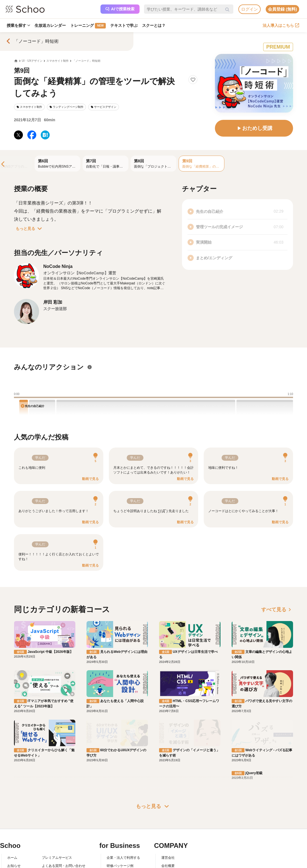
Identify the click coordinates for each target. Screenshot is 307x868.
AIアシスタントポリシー (60, 845)
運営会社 (168, 805)
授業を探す (18, 25)
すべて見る (277, 610)
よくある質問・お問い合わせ (64, 813)
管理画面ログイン (120, 829)
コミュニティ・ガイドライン (64, 829)
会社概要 (168, 813)
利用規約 (49, 821)
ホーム (12, 805)
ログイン (250, 9)
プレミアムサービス (57, 805)
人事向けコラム (118, 821)
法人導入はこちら (281, 25)
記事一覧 (14, 845)
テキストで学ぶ (124, 25)
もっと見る (30, 229)
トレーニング (88, 26)
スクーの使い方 (19, 829)
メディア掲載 (171, 837)
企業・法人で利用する (123, 805)
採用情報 (168, 821)
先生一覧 (14, 837)
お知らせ (14, 813)
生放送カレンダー (50, 25)
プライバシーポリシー (59, 837)
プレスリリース (173, 829)
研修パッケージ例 (120, 813)
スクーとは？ (154, 25)
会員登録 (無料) (282, 9)
